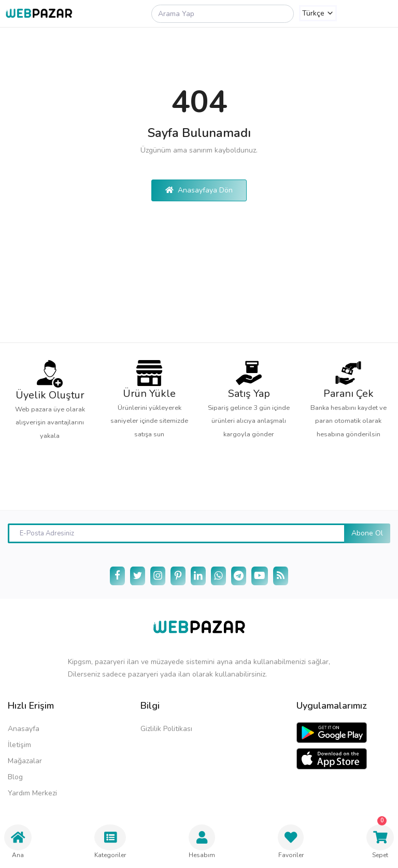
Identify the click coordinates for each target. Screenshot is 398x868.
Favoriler (291, 842)
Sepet (380, 838)
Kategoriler (110, 842)
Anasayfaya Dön (199, 190)
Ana (18, 842)
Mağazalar (25, 761)
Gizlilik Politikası (166, 729)
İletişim (19, 745)
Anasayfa (24, 729)
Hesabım (202, 842)
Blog (15, 777)
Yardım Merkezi (32, 793)
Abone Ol (367, 533)
